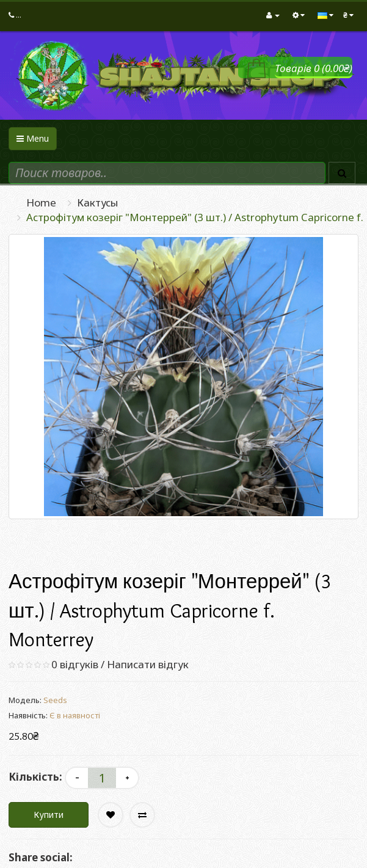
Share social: (41, 857)
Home (41, 202)
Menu (33, 138)
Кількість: (35, 777)
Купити (49, 815)
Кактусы (97, 202)
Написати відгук (148, 664)
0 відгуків (75, 664)
